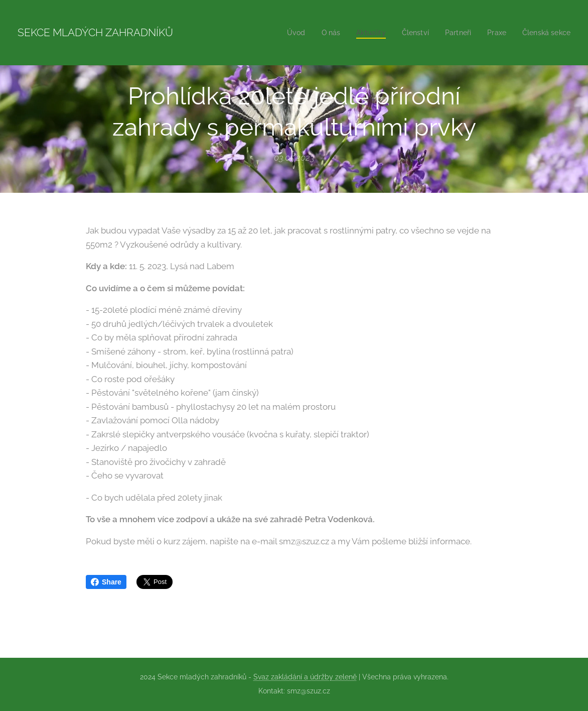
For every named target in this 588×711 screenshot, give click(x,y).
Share (106, 582)
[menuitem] (285, 33)
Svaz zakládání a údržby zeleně (305, 677)
